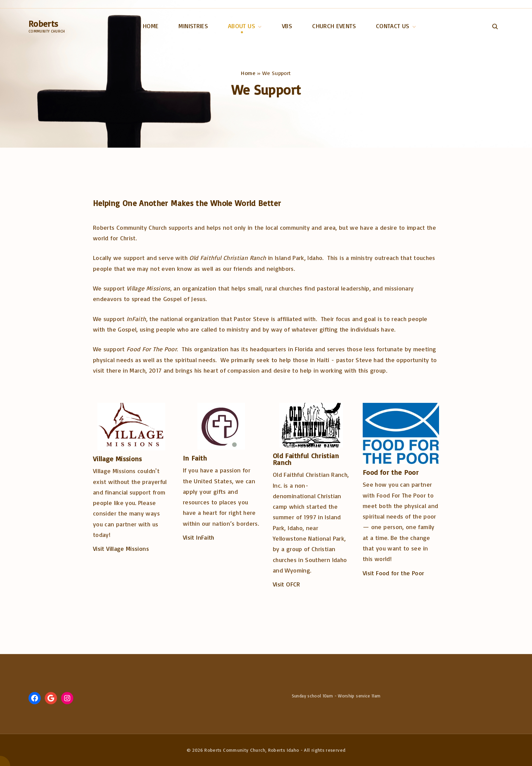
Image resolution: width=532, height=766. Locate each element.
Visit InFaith (199, 537)
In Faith (195, 458)
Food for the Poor (391, 472)
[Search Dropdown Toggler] (495, 26)
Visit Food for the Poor (393, 573)
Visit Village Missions (121, 548)
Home (248, 73)
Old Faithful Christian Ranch (306, 459)
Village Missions (118, 459)
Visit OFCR (287, 584)
